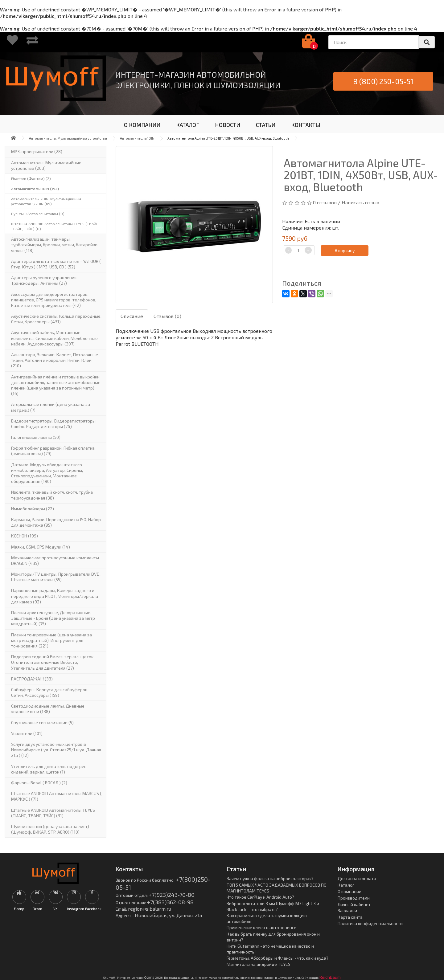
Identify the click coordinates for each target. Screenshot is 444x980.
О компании (349, 891)
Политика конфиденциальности (370, 923)
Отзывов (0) (167, 316)
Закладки (347, 911)
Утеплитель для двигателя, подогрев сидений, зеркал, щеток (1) (49, 769)
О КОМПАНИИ (142, 125)
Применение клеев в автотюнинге (261, 927)
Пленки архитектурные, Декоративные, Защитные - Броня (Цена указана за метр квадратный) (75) (53, 618)
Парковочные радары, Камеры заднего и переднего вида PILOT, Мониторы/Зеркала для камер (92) (55, 596)
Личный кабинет (354, 904)
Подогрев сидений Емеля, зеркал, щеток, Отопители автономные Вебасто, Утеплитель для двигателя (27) (53, 662)
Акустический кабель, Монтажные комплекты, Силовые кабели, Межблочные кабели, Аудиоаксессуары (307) (54, 338)
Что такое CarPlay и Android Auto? (260, 897)
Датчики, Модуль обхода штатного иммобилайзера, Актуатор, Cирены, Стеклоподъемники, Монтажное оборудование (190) (47, 473)
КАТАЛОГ (188, 125)
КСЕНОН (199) (25, 536)
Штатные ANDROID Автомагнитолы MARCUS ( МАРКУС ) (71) (56, 796)
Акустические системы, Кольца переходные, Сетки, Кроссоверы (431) (56, 319)
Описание (132, 316)
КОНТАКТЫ (306, 125)
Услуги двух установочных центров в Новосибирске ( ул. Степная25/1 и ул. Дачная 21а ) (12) (56, 750)
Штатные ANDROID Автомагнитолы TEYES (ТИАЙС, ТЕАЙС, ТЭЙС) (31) (53, 813)
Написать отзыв (360, 202)
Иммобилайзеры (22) (33, 509)
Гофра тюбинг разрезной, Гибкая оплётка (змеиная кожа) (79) (53, 451)
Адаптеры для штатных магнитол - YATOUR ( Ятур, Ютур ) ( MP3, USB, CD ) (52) (56, 264)
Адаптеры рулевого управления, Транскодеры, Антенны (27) (44, 280)
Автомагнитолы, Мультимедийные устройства (68, 138)
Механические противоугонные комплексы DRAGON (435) (55, 560)
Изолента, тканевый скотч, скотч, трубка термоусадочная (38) (52, 495)
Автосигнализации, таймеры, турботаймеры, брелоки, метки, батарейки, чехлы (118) (55, 245)
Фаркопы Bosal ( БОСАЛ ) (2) (39, 783)
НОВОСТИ (228, 125)
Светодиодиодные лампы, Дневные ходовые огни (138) (48, 709)
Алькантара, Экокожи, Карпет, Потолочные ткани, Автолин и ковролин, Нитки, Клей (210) (55, 360)
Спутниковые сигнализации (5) (42, 723)
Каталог (346, 885)
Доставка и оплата (357, 878)
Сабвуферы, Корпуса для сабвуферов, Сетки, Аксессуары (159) (50, 692)
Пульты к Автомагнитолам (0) (38, 214)
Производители (354, 898)
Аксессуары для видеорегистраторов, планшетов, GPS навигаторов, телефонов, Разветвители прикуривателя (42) (54, 300)
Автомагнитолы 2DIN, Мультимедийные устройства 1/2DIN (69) (46, 201)
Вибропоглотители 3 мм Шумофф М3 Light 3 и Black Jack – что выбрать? (273, 906)
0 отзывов (325, 202)
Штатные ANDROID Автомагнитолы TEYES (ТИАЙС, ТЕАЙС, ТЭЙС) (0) (55, 226)
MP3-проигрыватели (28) (37, 151)
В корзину (345, 250)
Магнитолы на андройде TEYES (259, 964)
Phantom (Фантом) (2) (31, 178)
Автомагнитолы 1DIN (137, 138)
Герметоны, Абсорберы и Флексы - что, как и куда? (277, 958)
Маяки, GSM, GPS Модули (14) (41, 547)
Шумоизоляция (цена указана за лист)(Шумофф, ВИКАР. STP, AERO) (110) (50, 829)
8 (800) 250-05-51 (383, 81)
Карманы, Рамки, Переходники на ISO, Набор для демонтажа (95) (56, 522)
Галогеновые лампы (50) (36, 437)
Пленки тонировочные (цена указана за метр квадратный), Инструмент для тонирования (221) (51, 640)
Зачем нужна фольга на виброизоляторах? (270, 878)
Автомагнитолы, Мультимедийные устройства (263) (46, 165)
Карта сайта (350, 917)
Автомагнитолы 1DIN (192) (35, 189)
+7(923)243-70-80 (172, 895)
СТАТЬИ (266, 125)
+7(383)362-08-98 (170, 902)
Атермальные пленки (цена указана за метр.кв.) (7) (51, 407)
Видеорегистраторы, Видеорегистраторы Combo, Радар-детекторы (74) (53, 424)
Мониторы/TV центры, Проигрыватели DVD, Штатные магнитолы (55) (56, 577)
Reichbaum (330, 977)
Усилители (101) (27, 733)
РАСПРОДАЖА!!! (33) (32, 679)
